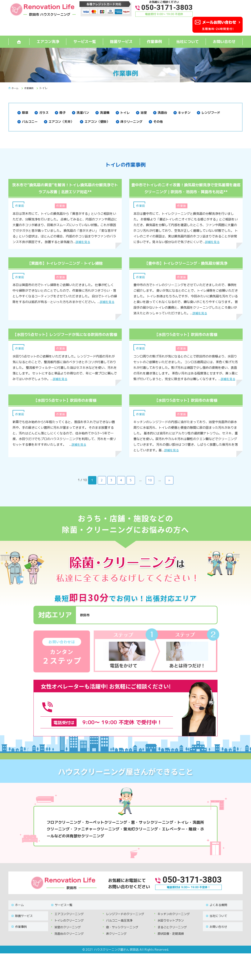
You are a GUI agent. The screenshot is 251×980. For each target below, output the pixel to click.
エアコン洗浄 (48, 42)
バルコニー (30, 122)
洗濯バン (83, 113)
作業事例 (154, 42)
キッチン (184, 113)
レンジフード (211, 113)
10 (150, 494)
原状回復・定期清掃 (171, 938)
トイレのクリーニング (69, 925)
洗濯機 (105, 113)
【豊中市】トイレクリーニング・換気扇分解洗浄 (186, 270)
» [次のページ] (169, 494)
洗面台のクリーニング (69, 938)
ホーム (17, 912)
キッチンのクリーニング (174, 919)
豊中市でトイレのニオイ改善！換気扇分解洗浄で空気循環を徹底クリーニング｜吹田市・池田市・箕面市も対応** (186, 191)
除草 (25, 113)
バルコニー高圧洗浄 (119, 925)
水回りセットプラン (171, 925)
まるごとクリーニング (172, 932)
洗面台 (162, 113)
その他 (158, 122)
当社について (187, 42)
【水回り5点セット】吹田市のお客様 (186, 341)
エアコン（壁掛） (97, 122)
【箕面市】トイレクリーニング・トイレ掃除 (65, 270)
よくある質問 (216, 912)
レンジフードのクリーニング (125, 919)
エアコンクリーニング (69, 919)
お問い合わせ (224, 42)
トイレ (125, 113)
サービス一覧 (85, 42)
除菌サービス (121, 42)
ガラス (44, 113)
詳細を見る (83, 242)
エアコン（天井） (61, 122)
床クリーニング (131, 122)
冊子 (63, 113)
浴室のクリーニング (68, 932)
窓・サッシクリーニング (122, 932)
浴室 (144, 113)
